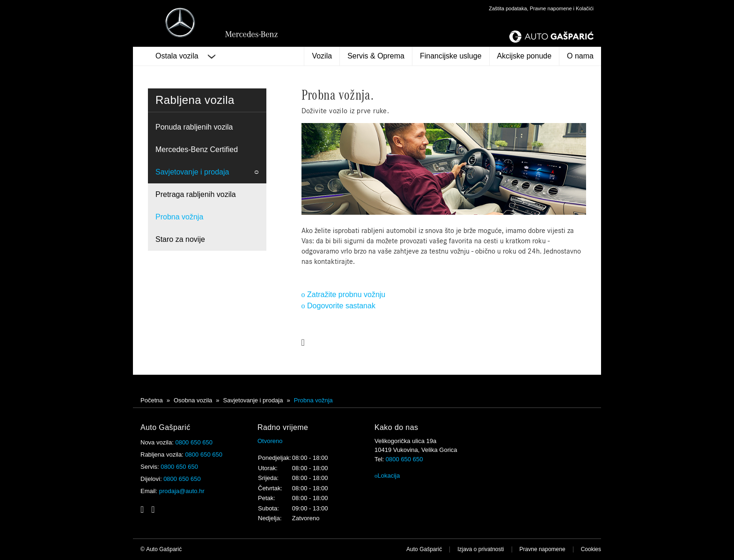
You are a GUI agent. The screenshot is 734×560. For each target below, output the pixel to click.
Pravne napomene (543, 549)
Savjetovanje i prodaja (192, 172)
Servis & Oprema (376, 56)
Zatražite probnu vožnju (344, 295)
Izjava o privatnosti (481, 549)
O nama (580, 56)
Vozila (322, 56)
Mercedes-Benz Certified (197, 149)
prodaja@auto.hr (182, 491)
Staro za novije (180, 239)
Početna (152, 400)
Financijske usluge (451, 56)
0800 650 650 (194, 442)
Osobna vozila (193, 400)
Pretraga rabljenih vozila (196, 194)
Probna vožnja (179, 217)
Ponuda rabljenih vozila (194, 127)
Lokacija (387, 476)
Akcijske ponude (525, 56)
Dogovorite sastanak (338, 306)
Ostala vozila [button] (185, 56)
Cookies (591, 549)
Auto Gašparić (424, 549)
